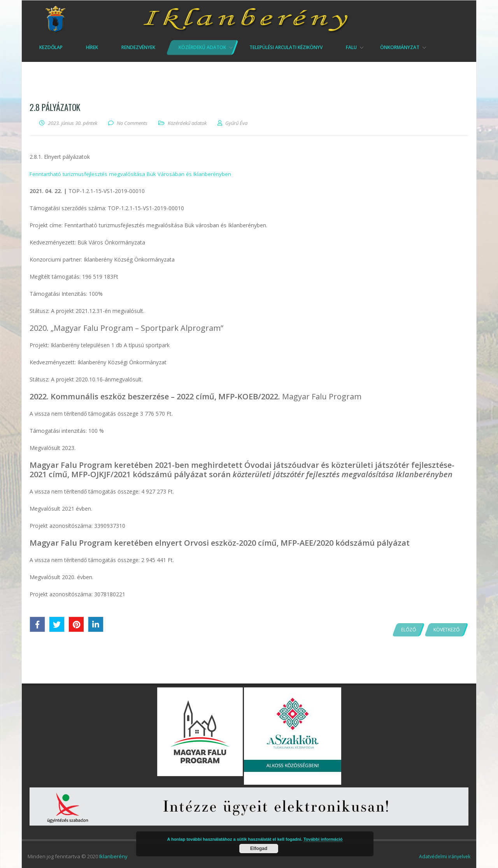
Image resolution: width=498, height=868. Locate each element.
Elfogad (259, 849)
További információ (323, 839)
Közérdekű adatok (187, 123)
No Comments (132, 123)
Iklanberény (113, 856)
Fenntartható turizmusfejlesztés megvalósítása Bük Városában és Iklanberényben (132, 174)
